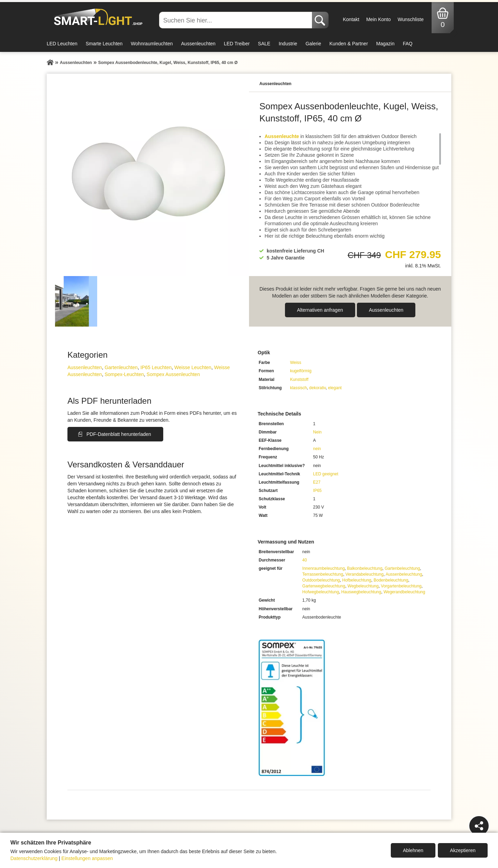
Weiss (296, 363)
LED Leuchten (62, 44)
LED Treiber (237, 44)
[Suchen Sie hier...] (236, 20)
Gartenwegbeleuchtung (324, 586)
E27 (317, 482)
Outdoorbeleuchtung (321, 580)
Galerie (313, 44)
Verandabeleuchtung (365, 574)
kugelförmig (301, 371)
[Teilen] (479, 826)
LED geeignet (326, 474)
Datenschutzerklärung (34, 858)
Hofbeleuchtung (357, 580)
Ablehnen (413, 850)
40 (305, 560)
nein (317, 449)
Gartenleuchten (121, 367)
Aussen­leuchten (386, 310)
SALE (264, 44)
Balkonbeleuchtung (365, 568)
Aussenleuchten (199, 44)
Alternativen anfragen (320, 310)
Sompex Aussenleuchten (173, 374)
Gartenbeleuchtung (402, 568)
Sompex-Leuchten (124, 374)
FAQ (408, 44)
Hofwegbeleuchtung (321, 592)
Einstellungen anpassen (87, 858)
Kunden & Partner (349, 44)
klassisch (299, 388)
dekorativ (317, 388)
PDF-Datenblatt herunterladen (119, 434)
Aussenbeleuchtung (404, 574)
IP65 (317, 491)
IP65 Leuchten (156, 367)
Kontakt (351, 19)
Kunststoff (299, 380)
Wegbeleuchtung (363, 586)
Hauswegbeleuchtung (361, 592)
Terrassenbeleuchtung (323, 574)
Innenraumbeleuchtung (324, 568)
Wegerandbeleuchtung (404, 592)
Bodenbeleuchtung (391, 580)
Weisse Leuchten (193, 367)
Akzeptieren (463, 850)
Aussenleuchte (282, 136)
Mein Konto (379, 19)
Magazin (385, 44)
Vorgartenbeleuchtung (401, 586)
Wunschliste (411, 19)
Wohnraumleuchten (152, 44)
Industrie (288, 44)
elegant (335, 388)
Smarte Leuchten (104, 44)
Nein (317, 432)
